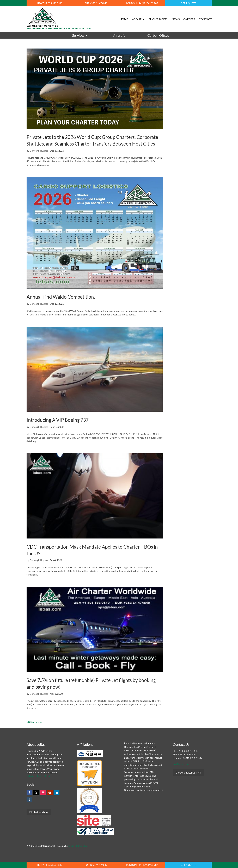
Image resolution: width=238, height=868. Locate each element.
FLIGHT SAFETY (158, 19)
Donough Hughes (39, 151)
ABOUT (137, 19)
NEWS (176, 19)
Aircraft (119, 35)
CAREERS (189, 19)
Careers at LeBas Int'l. (188, 772)
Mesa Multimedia (78, 846)
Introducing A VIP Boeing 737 (58, 420)
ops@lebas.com (181, 764)
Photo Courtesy (39, 812)
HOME (124, 19)
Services (78, 35)
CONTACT (205, 19)
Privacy (31, 776)
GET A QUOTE (188, 3)
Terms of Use (44, 776)
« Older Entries (34, 722)
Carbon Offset (158, 35)
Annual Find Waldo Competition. (61, 297)
